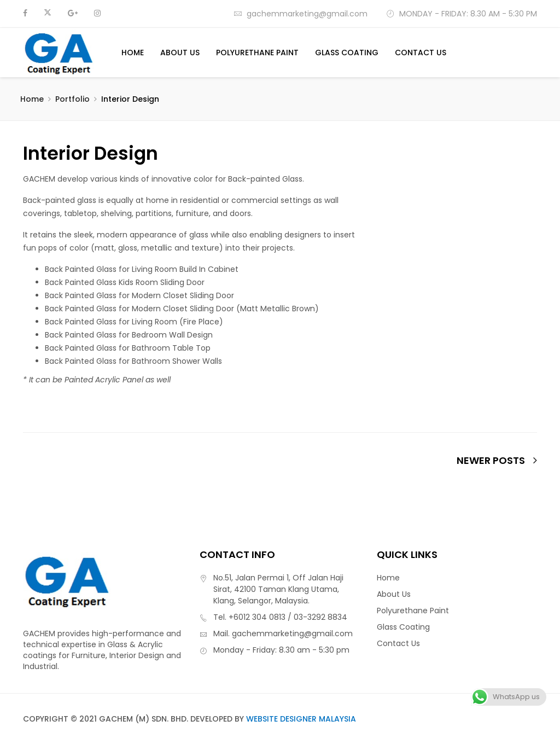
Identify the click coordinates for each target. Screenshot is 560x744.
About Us (180, 53)
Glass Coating (347, 53)
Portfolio (72, 99)
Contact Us (421, 53)
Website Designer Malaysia (301, 719)
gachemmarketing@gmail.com (301, 14)
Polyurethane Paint (257, 53)
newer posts (497, 461)
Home (133, 53)
